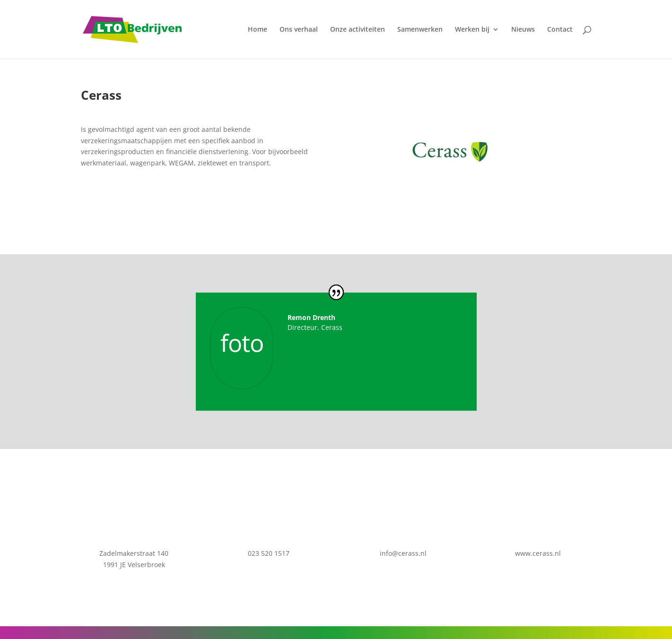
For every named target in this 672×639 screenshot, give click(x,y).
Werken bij (472, 30)
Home (257, 30)
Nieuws (523, 30)
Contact (560, 30)
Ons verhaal (299, 30)
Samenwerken (420, 30)
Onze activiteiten (358, 30)
